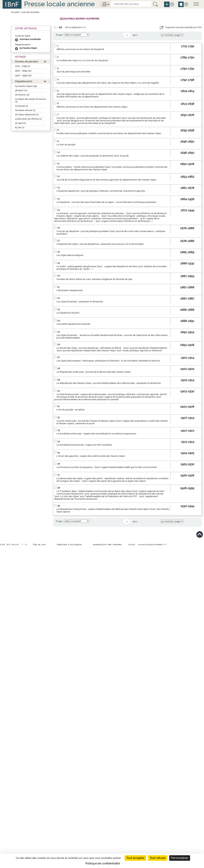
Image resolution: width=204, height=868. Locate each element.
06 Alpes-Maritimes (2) (27, 115)
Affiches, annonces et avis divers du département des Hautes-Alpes (92, 107)
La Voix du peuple (66, 145)
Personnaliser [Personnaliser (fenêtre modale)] (180, 858)
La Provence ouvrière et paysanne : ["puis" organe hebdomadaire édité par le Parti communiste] (107, 467)
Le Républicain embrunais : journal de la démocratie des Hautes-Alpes (94, 372)
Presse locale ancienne (59, 4)
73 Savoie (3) (22, 106)
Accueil (15, 12)
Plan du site (39, 544)
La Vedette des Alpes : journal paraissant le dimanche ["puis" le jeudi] (92, 156)
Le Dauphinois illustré (68, 313)
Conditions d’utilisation (69, 544)
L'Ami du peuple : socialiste (71, 410)
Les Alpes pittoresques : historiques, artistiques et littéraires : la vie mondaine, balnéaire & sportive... (109, 361)
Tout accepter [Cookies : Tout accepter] (135, 858)
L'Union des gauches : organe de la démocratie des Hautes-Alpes (91, 456)
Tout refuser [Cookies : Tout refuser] (158, 858)
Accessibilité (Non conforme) (107, 544)
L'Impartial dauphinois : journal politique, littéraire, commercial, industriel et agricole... (101, 191)
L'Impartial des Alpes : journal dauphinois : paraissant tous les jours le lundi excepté (100, 244)
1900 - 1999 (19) (23, 75)
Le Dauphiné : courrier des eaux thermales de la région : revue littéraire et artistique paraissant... (107, 202)
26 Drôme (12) (22, 95)
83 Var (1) (20, 127)
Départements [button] (24, 81)
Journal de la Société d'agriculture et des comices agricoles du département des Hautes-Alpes (106, 180)
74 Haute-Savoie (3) (25, 110)
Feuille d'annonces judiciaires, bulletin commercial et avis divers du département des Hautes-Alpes (109, 133)
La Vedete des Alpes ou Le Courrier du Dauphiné (82, 60)
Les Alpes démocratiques (70, 255)
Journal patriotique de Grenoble (73, 72)
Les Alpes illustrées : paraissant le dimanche (80, 302)
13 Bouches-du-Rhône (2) (28, 119)
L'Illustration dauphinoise (70, 290)
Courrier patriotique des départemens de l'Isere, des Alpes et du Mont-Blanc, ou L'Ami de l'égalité (108, 83)
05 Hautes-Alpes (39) (26, 86)
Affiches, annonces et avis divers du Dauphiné (80, 49)
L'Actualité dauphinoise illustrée (73, 324)
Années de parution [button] (27, 61)
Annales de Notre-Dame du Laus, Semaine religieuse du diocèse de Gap (94, 279)
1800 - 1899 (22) (23, 71)
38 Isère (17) (21, 90)
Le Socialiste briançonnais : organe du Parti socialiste (84, 445)
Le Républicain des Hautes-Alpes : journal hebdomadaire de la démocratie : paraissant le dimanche (109, 383)
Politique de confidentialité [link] (103, 863)
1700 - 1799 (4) (22, 66)
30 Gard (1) (20, 123)
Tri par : (59, 35)
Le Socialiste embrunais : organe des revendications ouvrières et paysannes (96, 434)
